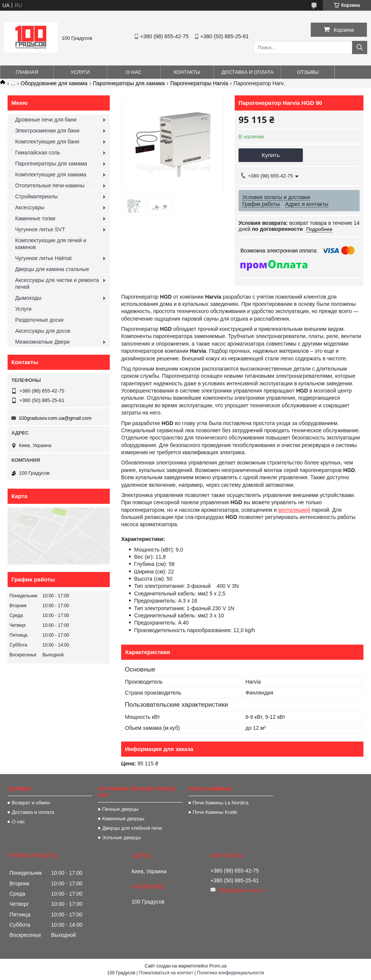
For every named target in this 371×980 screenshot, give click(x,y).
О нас (134, 72)
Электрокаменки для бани (47, 131)
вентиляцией (294, 510)
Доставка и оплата (247, 72)
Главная (27, 72)
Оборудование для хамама (54, 83)
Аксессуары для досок (43, 331)
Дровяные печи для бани (46, 120)
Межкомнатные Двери (42, 342)
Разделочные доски (39, 320)
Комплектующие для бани (47, 142)
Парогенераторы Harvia (199, 83)
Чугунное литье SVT (40, 229)
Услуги (80, 72)
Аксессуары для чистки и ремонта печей (57, 284)
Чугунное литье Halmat (43, 258)
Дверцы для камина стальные (52, 269)
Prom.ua (218, 966)
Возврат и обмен (31, 803)
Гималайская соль (38, 153)
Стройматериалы (37, 196)
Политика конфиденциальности (230, 973)
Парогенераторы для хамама (129, 83)
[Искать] (360, 48)
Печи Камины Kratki (215, 812)
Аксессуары (30, 207)
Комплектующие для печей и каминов (51, 244)
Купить (270, 155)
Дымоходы (28, 298)
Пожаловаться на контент (166, 973)
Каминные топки (35, 218)
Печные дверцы (120, 809)
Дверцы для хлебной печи (132, 828)
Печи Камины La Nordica (221, 803)
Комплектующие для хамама (51, 174)
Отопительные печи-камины (50, 185)
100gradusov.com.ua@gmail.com (55, 418)
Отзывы (308, 72)
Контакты (187, 72)
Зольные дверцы (122, 837)
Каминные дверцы (123, 819)
